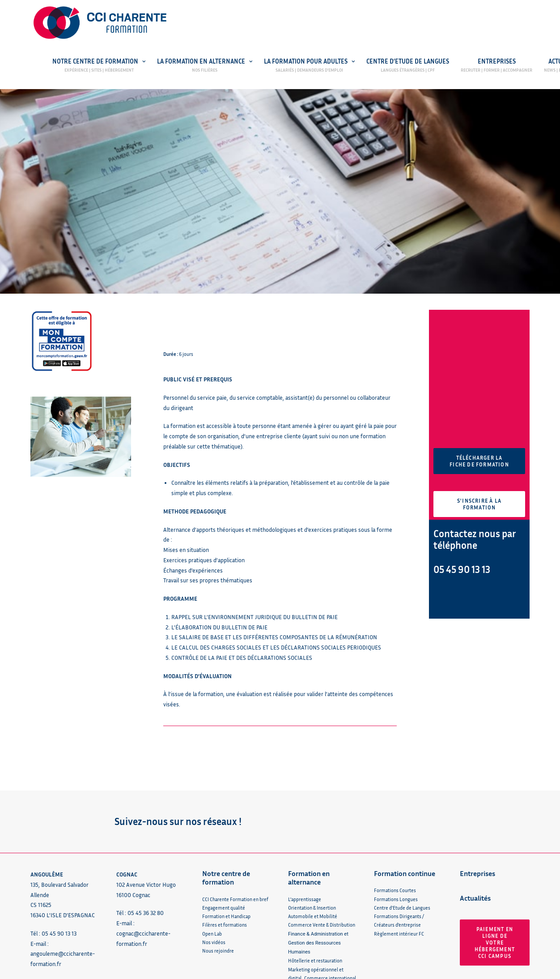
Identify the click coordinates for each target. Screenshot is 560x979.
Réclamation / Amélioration (64, 912)
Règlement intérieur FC (399, 863)
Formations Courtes (395, 820)
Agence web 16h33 (469, 971)
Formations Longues (396, 828)
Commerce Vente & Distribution (322, 854)
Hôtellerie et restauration (315, 890)
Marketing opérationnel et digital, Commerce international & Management (322, 907)
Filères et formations (225, 854)
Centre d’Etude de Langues (408, 62)
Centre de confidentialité (242, 971)
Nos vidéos (214, 871)
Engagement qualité (224, 837)
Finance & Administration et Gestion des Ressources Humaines (318, 872)
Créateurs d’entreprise (397, 854)
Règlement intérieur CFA (314, 942)
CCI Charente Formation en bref (235, 828)
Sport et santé (303, 933)
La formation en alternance (205, 62)
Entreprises (497, 62)
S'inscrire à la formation (480, 434)
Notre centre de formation (99, 62)
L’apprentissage (305, 828)
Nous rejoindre (218, 880)
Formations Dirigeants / (399, 846)
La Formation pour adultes (309, 62)
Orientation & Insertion (312, 837)
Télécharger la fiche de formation (479, 391)
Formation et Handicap (226, 846)
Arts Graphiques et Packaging (319, 925)
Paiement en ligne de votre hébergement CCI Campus (495, 872)
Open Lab (212, 863)
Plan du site (296, 971)
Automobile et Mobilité (313, 846)
